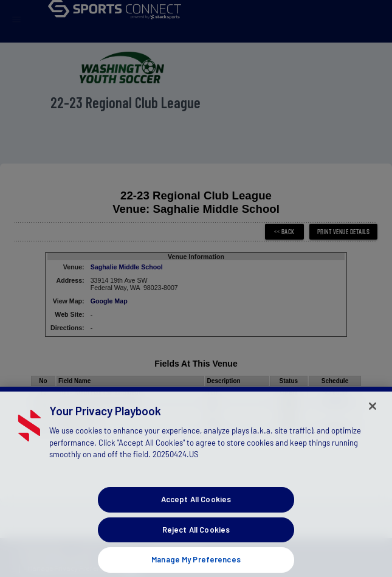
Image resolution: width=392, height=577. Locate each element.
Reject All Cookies (196, 538)
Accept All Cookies (196, 508)
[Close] (373, 415)
